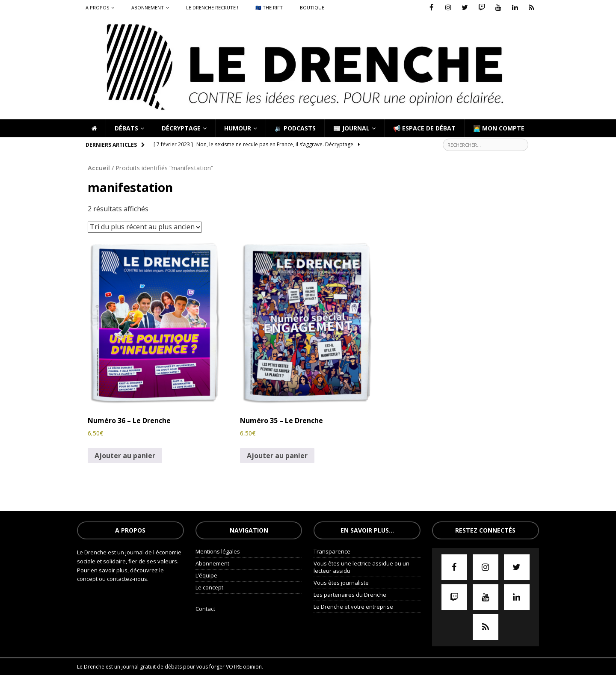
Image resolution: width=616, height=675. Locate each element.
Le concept (209, 587)
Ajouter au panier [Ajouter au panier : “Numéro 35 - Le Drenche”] (277, 456)
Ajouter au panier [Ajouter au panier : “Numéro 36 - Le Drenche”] (125, 456)
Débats (126, 128)
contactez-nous (127, 579)
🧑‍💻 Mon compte (499, 128)
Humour (238, 128)
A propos (97, 7)
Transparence (332, 551)
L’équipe (206, 575)
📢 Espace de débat (424, 128)
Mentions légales (218, 551)
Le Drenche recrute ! (212, 7)
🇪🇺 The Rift (269, 7)
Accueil (99, 168)
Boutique (312, 7)
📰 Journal (351, 128)
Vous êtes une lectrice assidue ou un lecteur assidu (361, 567)
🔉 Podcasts (295, 128)
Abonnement (148, 7)
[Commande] (145, 227)
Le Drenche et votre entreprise (353, 607)
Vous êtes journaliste (341, 583)
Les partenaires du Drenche (350, 595)
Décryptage (181, 128)
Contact (205, 609)
